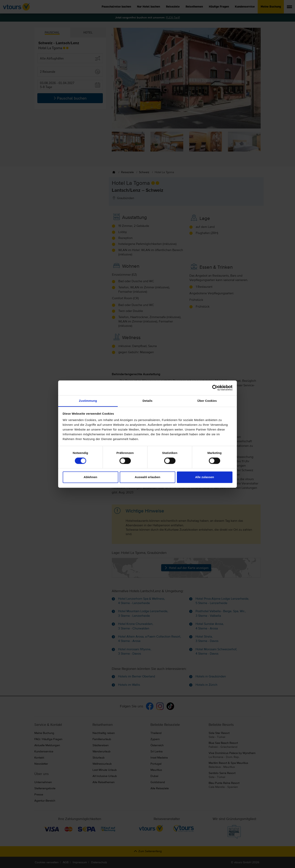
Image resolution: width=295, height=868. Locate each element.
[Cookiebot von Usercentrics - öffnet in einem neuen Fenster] (215, 388)
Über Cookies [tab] (207, 401)
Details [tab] (147, 401)
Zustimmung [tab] (88, 401)
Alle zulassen (205, 477)
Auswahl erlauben (147, 477)
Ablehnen (90, 477)
